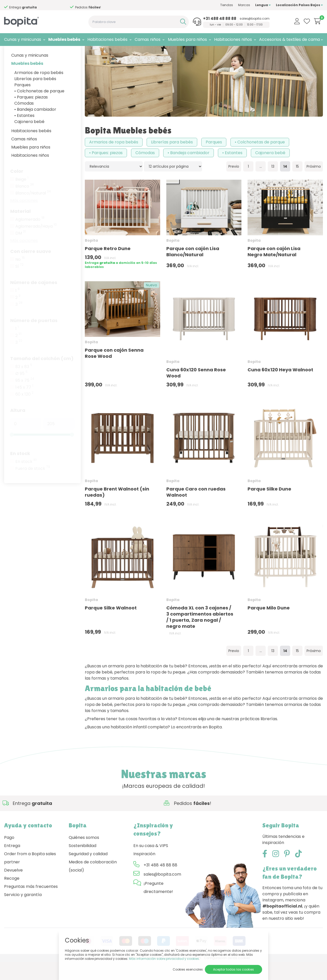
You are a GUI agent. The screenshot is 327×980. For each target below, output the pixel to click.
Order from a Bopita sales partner (30, 876)
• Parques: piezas (31, 115)
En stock (20, 471)
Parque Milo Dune (269, 626)
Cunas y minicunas (23, 39)
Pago (9, 855)
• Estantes (24, 133)
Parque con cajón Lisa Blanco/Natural (193, 269)
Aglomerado (30, 237)
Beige (22, 197)
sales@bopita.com (255, 19)
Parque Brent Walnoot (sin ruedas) (117, 510)
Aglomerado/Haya (36, 244)
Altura (18, 428)
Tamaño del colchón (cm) (42, 376)
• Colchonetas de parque (39, 109)
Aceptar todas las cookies (233, 969)
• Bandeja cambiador (35, 127)
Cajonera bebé (29, 139)
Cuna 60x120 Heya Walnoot (280, 388)
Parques (22, 103)
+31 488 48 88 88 (220, 19)
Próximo (314, 184)
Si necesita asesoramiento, (41, 5)
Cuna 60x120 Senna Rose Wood (196, 391)
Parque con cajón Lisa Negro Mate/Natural (274, 269)
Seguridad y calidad (88, 872)
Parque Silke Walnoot (111, 626)
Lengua (263, 5)
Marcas (244, 5)
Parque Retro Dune (108, 266)
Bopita (42, 52)
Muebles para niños (187, 39)
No (20, 277)
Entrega (12, 863)
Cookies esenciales (188, 969)
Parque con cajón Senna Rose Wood (114, 371)
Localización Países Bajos (299, 5)
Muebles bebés (64, 39)
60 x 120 (24, 412)
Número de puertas (34, 338)
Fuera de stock (33, 486)
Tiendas (227, 5)
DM (21, 251)
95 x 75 (25, 398)
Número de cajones (34, 300)
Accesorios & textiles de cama (289, 39)
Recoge (12, 896)
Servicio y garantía (23, 912)
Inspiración (144, 872)
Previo (234, 184)
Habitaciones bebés (107, 39)
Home (9, 52)
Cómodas (24, 121)
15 (297, 184)
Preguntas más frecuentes (31, 904)
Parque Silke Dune (269, 506)
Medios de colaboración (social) (93, 884)
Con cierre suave (31, 269)
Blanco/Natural (33, 211)
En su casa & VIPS (151, 863)
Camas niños (148, 39)
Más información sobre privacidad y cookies (164, 959)
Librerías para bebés (35, 97)
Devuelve (13, 888)
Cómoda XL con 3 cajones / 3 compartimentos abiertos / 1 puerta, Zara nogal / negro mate (200, 635)
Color (17, 189)
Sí (19, 284)
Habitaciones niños (233, 39)
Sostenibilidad (83, 863)
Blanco (25, 204)
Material (20, 229)
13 (273, 184)
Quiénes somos (84, 855)
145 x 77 (24, 405)
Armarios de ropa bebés (39, 90)
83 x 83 (24, 385)
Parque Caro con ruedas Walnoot (196, 510)
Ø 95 (21, 391)
